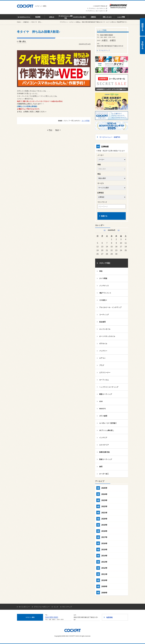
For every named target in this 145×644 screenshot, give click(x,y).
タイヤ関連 (86, 121)
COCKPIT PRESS (101, 6)
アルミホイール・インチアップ (110, 307)
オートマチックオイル (107, 336)
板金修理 (102, 322)
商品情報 (38, 17)
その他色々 (103, 300)
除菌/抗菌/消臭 (104, 452)
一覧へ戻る (22, 41)
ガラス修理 (103, 416)
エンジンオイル (105, 329)
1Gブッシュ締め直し (107, 430)
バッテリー (103, 351)
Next (57, 130)
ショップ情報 (121, 17)
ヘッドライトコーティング (109, 387)
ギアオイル (103, 344)
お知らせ (52, 17)
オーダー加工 (104, 474)
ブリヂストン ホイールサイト (97, 11)
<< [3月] (105, 230)
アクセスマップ (104, 50)
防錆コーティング (106, 459)
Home (19, 22)
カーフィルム (104, 380)
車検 (101, 271)
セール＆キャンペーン (24, 17)
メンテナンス (104, 286)
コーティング (104, 315)
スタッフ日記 (105, 263)
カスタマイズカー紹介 (79, 17)
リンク (56, 607)
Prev (50, 130)
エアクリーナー (105, 373)
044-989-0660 (52, 617)
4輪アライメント (105, 293)
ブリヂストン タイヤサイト (98, 8)
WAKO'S (102, 409)
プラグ (102, 365)
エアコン (102, 358)
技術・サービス (107, 17)
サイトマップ (67, 607)
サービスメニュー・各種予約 (66, 17)
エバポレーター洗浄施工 (108, 423)
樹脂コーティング (106, 394)
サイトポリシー (24, 607)
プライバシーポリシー (42, 607)
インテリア (103, 438)
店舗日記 (93, 17)
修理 (101, 467)
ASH (101, 401)
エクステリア (104, 445)
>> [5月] (118, 230)
